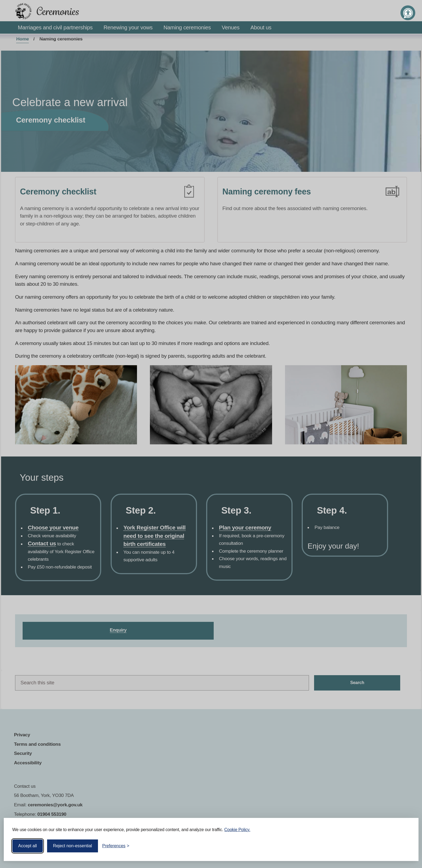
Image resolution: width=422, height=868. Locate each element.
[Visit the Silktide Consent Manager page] (407, 846)
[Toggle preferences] (116, 846)
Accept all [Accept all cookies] (28, 846)
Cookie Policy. (237, 830)
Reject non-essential (73, 846)
